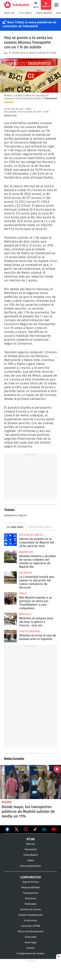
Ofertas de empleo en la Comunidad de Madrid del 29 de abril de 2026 (10, 540)
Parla (23, 594)
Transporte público (16, 516)
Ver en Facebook (7, 830)
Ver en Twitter (17, 830)
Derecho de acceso (31, 910)
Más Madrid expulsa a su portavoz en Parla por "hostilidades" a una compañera (10, 598)
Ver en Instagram (26, 829)
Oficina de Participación (31, 932)
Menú (56, 5)
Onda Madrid (44, 13)
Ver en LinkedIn (44, 829)
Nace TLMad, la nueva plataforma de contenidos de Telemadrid (29, 24)
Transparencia (31, 893)
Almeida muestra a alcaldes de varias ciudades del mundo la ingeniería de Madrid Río (10, 557)
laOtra (31, 860)
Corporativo (31, 877)
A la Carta (25, 13)
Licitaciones (30, 921)
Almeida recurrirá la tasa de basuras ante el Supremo (10, 636)
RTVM (31, 839)
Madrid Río (26, 552)
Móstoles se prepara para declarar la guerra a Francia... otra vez (10, 619)
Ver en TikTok (35, 830)
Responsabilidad (30, 888)
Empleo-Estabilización (31, 915)
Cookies (30, 948)
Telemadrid (31, 849)
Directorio (31, 899)
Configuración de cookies (30, 954)
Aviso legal (31, 943)
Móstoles (25, 614)
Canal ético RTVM (30, 926)
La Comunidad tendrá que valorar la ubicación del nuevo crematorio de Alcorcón (10, 578)
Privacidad (30, 937)
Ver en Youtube (54, 829)
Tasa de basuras (30, 631)
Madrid (7, 802)
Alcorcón (25, 573)
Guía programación (30, 866)
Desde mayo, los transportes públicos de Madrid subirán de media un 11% (30, 782)
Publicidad (31, 904)
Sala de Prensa (31, 882)
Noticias (9, 13)
